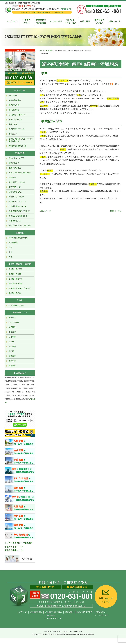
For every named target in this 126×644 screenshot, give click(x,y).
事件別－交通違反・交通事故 (20, 288)
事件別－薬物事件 (16, 284)
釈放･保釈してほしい (17, 182)
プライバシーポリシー (103, 615)
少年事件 (12, 337)
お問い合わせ (114, 22)
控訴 (11, 247)
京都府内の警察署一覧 (18, 146)
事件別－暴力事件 (16, 269)
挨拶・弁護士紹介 (15, 120)
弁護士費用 (85, 22)
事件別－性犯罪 (15, 274)
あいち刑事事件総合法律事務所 (18, 543)
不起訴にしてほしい (16, 197)
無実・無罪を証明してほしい (19, 211)
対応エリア (13, 134)
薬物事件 (12, 361)
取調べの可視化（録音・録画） (20, 173)
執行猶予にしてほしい (17, 202)
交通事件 (12, 327)
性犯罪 (11, 342)
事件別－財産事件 (16, 279)
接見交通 (12, 177)
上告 (11, 252)
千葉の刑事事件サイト (14, 547)
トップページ (12, 22)
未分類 (11, 351)
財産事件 (12, 366)
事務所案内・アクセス (17, 129)
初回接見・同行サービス (18, 115)
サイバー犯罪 (14, 322)
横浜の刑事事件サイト (14, 550)
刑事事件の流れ (26, 22)
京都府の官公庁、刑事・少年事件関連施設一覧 (21, 140)
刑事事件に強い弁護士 (41, 22)
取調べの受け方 (15, 168)
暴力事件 (12, 346)
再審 (11, 257)
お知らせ (12, 318)
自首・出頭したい (15, 221)
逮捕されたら (14, 163)
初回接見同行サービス (70, 22)
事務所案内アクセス (100, 22)
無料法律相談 (56, 22)
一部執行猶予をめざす (17, 206)
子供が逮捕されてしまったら (20, 226)
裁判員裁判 (13, 243)
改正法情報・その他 (16, 305)
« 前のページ (45, 211)
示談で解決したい (16, 192)
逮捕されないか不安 (17, 158)
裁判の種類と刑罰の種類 (18, 238)
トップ (42, 51)
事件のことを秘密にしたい (19, 216)
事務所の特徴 (14, 105)
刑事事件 (49, 51)
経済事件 (12, 356)
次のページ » (116, 211)
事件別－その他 (15, 293)
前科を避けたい (15, 187)
